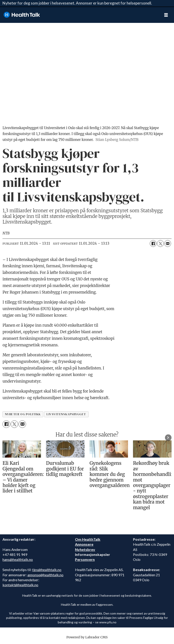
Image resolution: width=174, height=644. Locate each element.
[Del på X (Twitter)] (160, 244)
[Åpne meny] (166, 15)
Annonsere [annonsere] (84, 544)
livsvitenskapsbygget (66, 414)
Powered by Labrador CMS (87, 637)
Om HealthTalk (88, 539)
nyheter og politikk (23, 414)
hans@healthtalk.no (18, 559)
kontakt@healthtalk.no (20, 585)
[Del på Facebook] (153, 244)
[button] (168, 438)
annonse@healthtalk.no (45, 575)
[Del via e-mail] (168, 244)
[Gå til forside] (22, 15)
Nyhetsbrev (85, 549)
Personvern (85, 559)
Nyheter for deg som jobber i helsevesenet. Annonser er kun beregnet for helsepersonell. (77, 3)
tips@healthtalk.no (47, 570)
